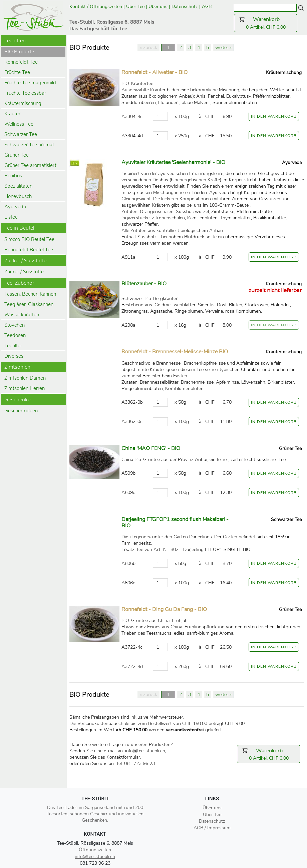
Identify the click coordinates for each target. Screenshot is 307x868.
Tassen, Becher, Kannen (30, 294)
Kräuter (12, 114)
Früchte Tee (17, 72)
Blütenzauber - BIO (144, 284)
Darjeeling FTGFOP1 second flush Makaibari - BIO (175, 522)
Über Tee (135, 6)
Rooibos (13, 176)
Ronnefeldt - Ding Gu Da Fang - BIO (164, 609)
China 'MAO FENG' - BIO (151, 448)
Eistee (11, 217)
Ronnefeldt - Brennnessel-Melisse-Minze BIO (175, 352)
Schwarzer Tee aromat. (30, 145)
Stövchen (15, 325)
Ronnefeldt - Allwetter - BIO (155, 72)
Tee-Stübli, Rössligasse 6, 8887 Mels (95, 843)
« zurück (148, 47)
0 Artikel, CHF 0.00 (266, 23)
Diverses (14, 356)
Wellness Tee (19, 124)
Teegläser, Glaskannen (29, 304)
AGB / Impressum (212, 828)
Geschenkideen (21, 411)
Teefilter (13, 346)
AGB (207, 6)
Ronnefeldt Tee (21, 62)
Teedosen (15, 335)
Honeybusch (18, 196)
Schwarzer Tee (21, 134)
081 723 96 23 (95, 863)
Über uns (158, 6)
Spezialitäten (18, 186)
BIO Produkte (19, 52)
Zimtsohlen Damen (25, 378)
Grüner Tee (17, 155)
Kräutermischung (23, 103)
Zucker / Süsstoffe (24, 272)
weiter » (223, 47)
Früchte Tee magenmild (30, 83)
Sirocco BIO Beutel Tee (29, 239)
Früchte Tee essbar (25, 93)
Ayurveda (15, 207)
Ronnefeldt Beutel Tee (29, 250)
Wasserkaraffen (22, 315)
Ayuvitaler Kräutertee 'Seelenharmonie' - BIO (173, 162)
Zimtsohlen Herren (25, 388)
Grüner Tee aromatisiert (30, 165)
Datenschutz (185, 6)
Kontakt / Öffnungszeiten (96, 6)
